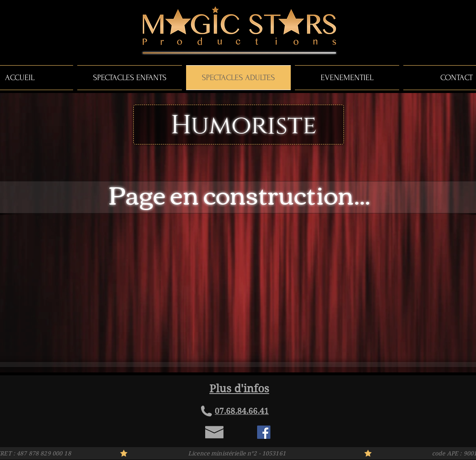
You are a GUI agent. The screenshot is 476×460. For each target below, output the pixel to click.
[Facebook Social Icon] (264, 432)
